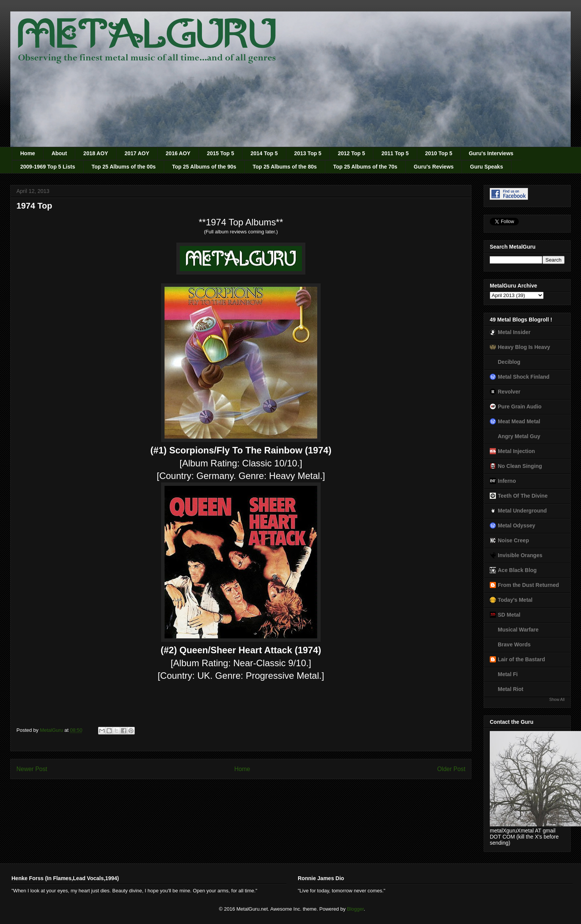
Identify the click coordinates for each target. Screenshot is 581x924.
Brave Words (514, 644)
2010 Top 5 (439, 153)
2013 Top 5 (308, 153)
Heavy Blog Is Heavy (524, 347)
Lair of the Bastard (521, 659)
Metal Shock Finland (524, 377)
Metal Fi (508, 674)
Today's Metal (515, 600)
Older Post (451, 769)
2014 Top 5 (264, 153)
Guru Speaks (486, 167)
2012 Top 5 (351, 153)
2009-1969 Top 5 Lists (48, 167)
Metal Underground (522, 511)
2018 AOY (96, 153)
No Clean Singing (520, 466)
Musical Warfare (518, 630)
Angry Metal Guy (519, 436)
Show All (557, 699)
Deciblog (509, 362)
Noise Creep (513, 540)
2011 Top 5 (395, 153)
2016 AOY (178, 153)
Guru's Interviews (491, 153)
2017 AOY (137, 153)
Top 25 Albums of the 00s (124, 167)
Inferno (507, 481)
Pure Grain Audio (520, 407)
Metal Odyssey (516, 525)
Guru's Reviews (434, 167)
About (59, 153)
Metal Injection (516, 451)
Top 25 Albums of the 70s (365, 167)
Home (28, 153)
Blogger (355, 909)
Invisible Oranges (520, 555)
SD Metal (509, 615)
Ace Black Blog (517, 570)
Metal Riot (511, 689)
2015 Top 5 (220, 153)
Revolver (509, 392)
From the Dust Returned (528, 585)
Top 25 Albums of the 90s (204, 167)
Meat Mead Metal (519, 421)
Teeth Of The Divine (523, 496)
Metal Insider (514, 332)
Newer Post (32, 769)
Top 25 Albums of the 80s (285, 167)
